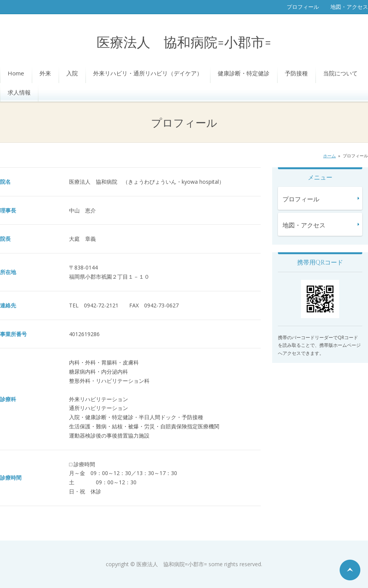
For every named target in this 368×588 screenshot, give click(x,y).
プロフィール (303, 7)
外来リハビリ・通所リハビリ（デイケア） (148, 73)
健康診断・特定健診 (244, 73)
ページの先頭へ (350, 570)
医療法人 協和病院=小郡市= (184, 43)
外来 (45, 73)
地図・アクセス (349, 7)
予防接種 (296, 73)
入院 (72, 73)
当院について (340, 73)
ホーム (329, 156)
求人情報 (19, 92)
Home (16, 73)
